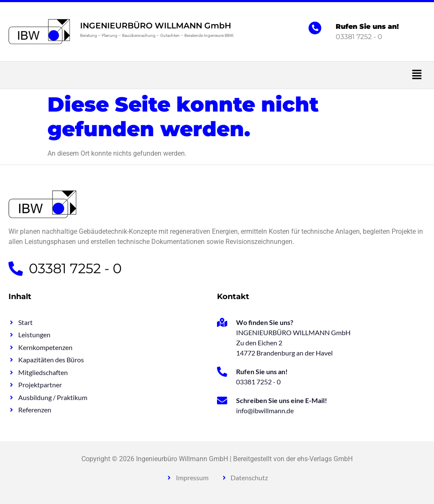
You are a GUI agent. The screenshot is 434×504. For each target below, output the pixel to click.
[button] (217, 75)
